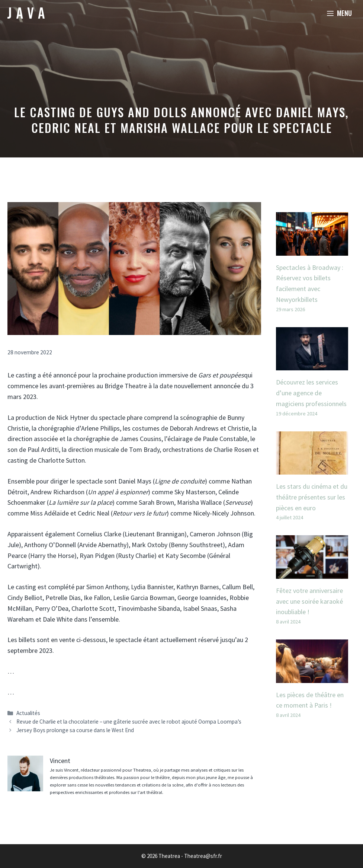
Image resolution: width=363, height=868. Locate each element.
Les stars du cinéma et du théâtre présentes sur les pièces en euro (312, 497)
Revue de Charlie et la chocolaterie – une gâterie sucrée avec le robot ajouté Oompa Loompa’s (129, 722)
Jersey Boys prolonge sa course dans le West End (75, 730)
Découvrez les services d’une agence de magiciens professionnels (311, 393)
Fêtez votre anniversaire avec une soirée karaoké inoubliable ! (309, 601)
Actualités (28, 713)
